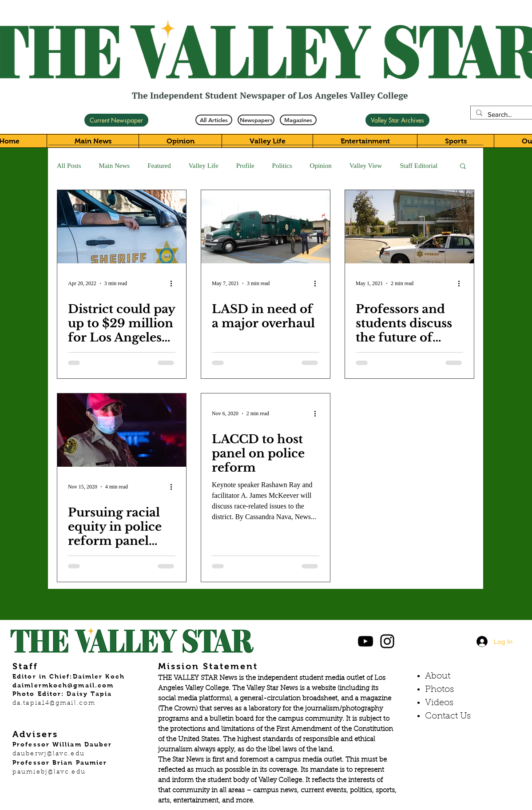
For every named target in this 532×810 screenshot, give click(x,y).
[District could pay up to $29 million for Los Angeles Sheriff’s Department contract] (122, 227)
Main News (115, 166)
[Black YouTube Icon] (365, 641)
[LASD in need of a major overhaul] (266, 227)
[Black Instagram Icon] (387, 641)
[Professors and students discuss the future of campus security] (409, 227)
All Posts (69, 166)
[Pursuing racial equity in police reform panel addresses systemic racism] (122, 430)
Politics (282, 166)
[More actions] (174, 283)
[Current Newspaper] (116, 120)
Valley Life (204, 166)
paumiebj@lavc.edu (49, 772)
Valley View (366, 166)
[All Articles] (214, 120)
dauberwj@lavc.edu (49, 754)
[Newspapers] (256, 120)
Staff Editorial (419, 166)
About (438, 676)
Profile (245, 166)
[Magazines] (298, 120)
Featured (159, 166)
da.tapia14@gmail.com (54, 703)
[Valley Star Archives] (397, 120)
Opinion (321, 166)
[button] (463, 167)
